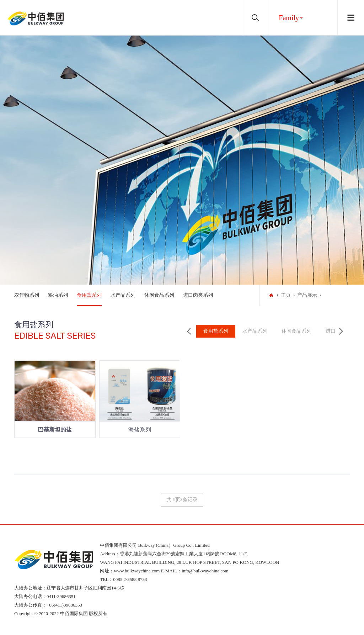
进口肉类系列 (198, 295)
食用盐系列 (89, 295)
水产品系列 (123, 295)
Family (289, 18)
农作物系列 (27, 295)
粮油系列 (58, 295)
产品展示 (307, 295)
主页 (286, 295)
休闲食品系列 (159, 295)
